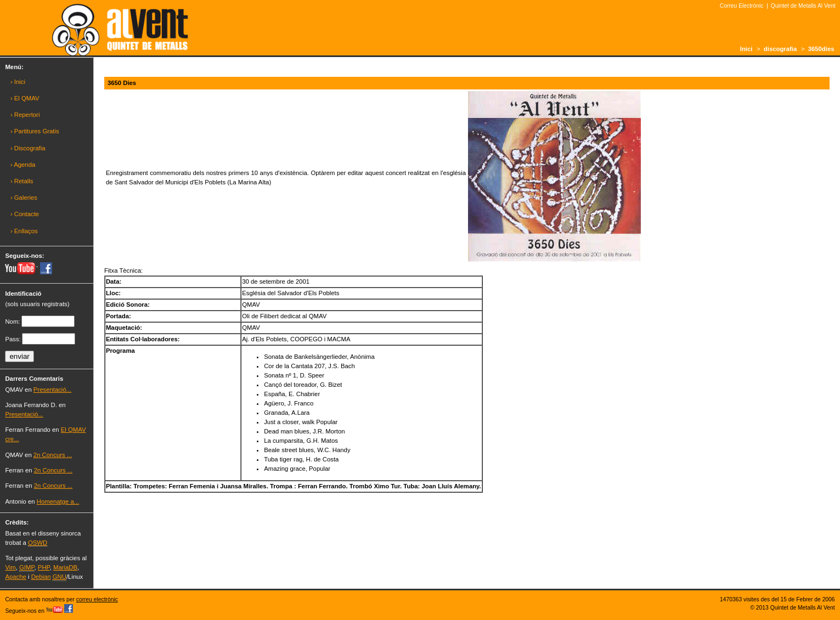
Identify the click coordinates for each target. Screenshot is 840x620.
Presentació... (52, 390)
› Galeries (24, 198)
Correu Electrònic (742, 6)
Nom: (12, 322)
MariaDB (65, 567)
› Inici (18, 82)
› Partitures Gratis (35, 131)
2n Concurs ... (53, 455)
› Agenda (23, 165)
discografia (780, 49)
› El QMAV (25, 98)
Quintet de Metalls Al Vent (803, 6)
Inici (746, 49)
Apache (15, 577)
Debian (41, 577)
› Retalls (22, 181)
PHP (44, 567)
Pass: (13, 339)
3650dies (821, 49)
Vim (10, 567)
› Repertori (25, 115)
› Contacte (25, 214)
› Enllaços (24, 231)
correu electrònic (97, 599)
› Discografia (28, 148)
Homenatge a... (58, 501)
